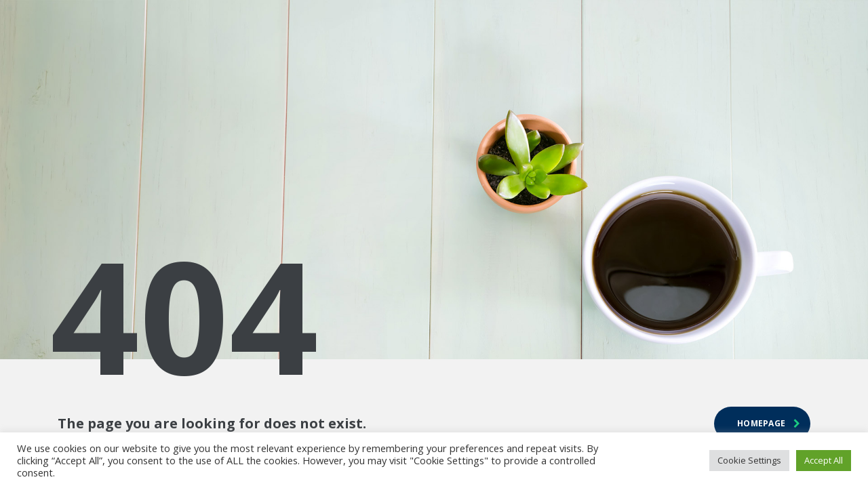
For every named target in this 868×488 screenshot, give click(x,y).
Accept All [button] (824, 460)
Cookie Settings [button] (749, 460)
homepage (769, 423)
